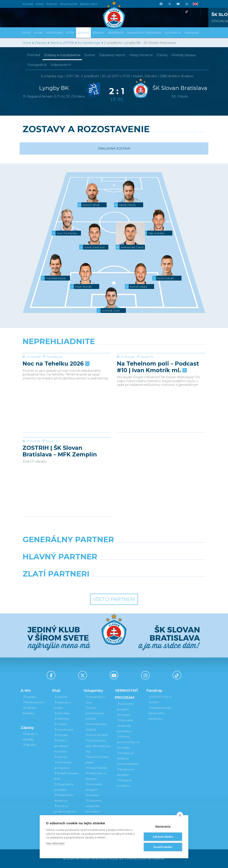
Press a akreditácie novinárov (61, 746)
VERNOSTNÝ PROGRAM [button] (144, 33)
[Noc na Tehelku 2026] (67, 368)
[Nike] (114, 549)
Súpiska (29, 697)
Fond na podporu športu (65, 809)
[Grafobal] (83, 567)
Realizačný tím (34, 702)
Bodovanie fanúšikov (126, 772)
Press (40, 4)
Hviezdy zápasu (184, 55)
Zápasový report (112, 55)
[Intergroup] (91, 584)
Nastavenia (163, 826)
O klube (61, 724)
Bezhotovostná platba (97, 760)
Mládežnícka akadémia (64, 798)
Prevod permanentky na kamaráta (128, 742)
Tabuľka (29, 745)
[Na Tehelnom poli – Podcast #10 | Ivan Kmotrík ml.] (161, 368)
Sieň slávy (62, 713)
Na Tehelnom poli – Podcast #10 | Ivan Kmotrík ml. (158, 396)
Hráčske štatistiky (29, 710)
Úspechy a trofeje (63, 705)
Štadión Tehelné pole (66, 776)
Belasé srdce (89, 4)
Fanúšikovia (55, 386)
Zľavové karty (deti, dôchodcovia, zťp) (98, 746)
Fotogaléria (37, 65)
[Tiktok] (187, 12)
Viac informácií (55, 843)
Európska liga (89, 43)
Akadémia (116, 33)
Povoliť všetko (163, 847)
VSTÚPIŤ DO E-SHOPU (160, 700)
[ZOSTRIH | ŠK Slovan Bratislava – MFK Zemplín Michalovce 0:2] (67, 452)
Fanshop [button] (192, 33)
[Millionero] (145, 567)
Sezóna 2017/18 (62, 43)
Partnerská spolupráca (63, 765)
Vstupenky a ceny (95, 700)
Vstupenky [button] (54, 33)
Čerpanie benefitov (124, 783)
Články (162, 55)
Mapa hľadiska (96, 768)
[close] (180, 815)
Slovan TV (147, 386)
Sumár (90, 55)
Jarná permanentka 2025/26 (95, 713)
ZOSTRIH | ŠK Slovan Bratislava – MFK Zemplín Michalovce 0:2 (60, 480)
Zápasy (41, 43)
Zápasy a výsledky (30, 737)
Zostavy (62, 55)
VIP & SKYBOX (97, 735)
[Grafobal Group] (138, 584)
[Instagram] (187, 4)
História (61, 697)
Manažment (64, 730)
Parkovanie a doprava (96, 776)
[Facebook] (161, 4)
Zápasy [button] (83, 33)
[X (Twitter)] (169, 4)
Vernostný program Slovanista (94, 790)
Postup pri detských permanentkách (128, 758)
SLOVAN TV (173, 33)
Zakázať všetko (163, 837)
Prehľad (34, 55)
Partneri (61, 757)
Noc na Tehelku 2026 (56, 393)
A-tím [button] (70, 33)
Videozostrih (61, 65)
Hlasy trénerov (141, 55)
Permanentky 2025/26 (96, 727)
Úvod (26, 33)
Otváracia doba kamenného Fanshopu (160, 713)
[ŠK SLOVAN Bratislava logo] (114, 15)
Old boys (61, 719)
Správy (98, 33)
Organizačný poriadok (64, 787)
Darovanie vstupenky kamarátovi (94, 806)
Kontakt (61, 735)
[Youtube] (178, 4)
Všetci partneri (114, 599)
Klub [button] (38, 33)
